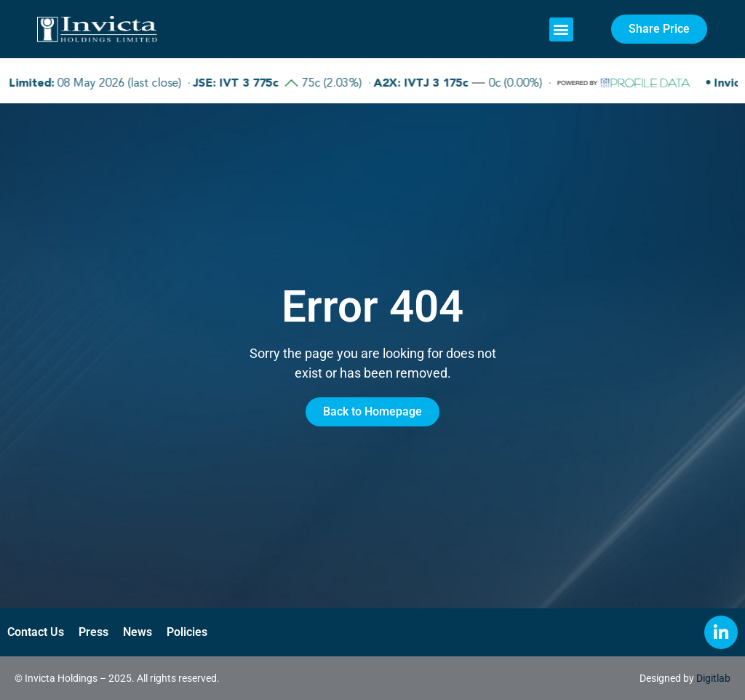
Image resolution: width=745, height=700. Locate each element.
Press (93, 632)
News (138, 632)
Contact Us (36, 632)
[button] (561, 29)
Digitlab (713, 678)
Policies (187, 632)
